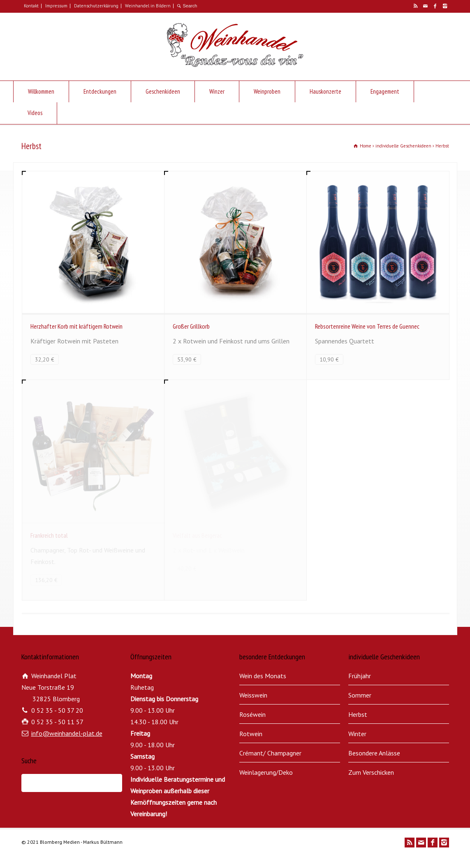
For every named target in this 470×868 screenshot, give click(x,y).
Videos (35, 113)
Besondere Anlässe (374, 753)
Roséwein (252, 714)
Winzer (217, 91)
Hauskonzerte (325, 91)
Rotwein (251, 734)
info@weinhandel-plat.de (67, 733)
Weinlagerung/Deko (266, 772)
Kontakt (31, 6)
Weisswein (253, 695)
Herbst (358, 714)
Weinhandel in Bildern (148, 6)
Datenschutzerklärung (96, 6)
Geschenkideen (163, 91)
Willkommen (41, 91)
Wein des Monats (263, 676)
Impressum (56, 6)
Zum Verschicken (371, 772)
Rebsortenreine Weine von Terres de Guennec (367, 326)
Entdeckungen (100, 91)
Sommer (360, 695)
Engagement (385, 91)
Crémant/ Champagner (270, 753)
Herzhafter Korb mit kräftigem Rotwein (76, 326)
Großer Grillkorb (191, 326)
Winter (357, 734)
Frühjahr (360, 676)
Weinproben (267, 91)
